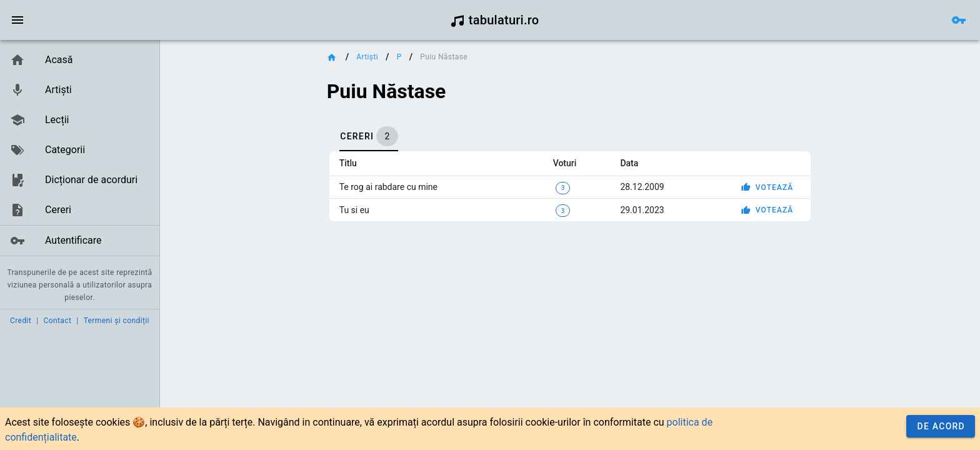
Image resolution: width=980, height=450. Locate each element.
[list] (80, 151)
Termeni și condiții (117, 321)
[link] (80, 60)
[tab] (369, 136)
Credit (21, 321)
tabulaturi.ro (495, 20)
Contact (58, 321)
